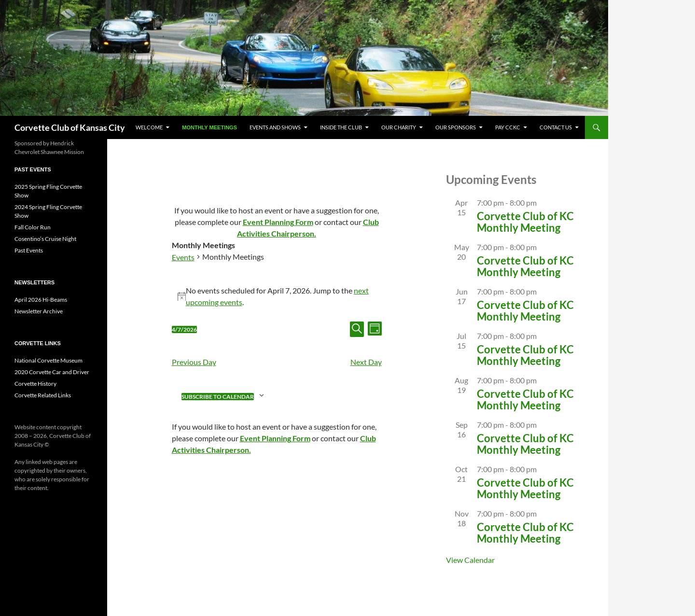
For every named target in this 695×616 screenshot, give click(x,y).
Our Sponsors (456, 127)
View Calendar (470, 560)
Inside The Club (341, 127)
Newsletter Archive (39, 311)
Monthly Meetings (209, 127)
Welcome (149, 127)
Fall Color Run (33, 227)
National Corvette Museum (49, 360)
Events (183, 257)
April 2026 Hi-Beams (41, 300)
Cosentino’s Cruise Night (45, 239)
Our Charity (399, 127)
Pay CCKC (508, 127)
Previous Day (194, 362)
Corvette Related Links (43, 395)
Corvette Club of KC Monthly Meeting (525, 222)
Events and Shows (275, 127)
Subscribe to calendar (218, 397)
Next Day (366, 362)
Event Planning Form (278, 222)
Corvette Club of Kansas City (70, 127)
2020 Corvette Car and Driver (52, 372)
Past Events (29, 250)
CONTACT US (556, 127)
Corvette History (35, 384)
